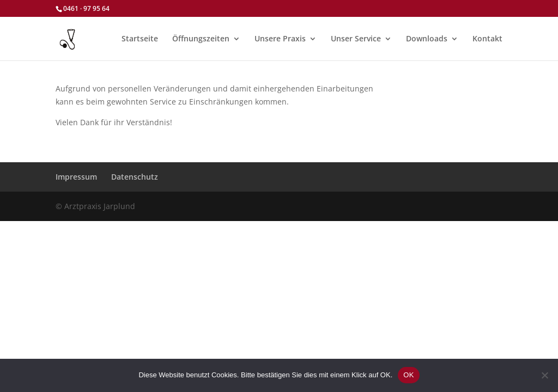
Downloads (427, 39)
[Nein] (544, 375)
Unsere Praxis (280, 39)
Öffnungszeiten (201, 39)
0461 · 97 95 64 (86, 8)
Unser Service (356, 39)
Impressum (76, 177)
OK (408, 375)
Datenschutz (135, 177)
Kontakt (487, 39)
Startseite (140, 39)
